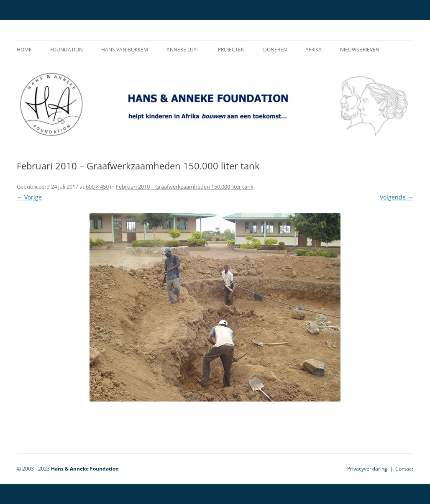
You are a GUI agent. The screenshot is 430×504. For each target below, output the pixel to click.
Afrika (314, 50)
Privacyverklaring (367, 469)
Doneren (275, 50)
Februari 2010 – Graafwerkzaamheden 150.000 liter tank (185, 187)
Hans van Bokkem (125, 50)
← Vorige (29, 197)
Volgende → (397, 197)
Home (24, 50)
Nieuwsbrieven (360, 50)
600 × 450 (97, 187)
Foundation (67, 50)
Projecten (231, 50)
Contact (404, 469)
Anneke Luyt (183, 50)
